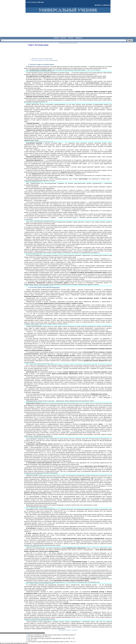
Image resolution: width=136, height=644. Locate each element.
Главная (56, 38)
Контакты (63, 38)
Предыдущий (62, 630)
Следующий (74, 630)
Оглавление (68, 630)
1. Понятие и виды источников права (41, 64)
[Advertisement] (64, 51)
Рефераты (79, 38)
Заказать (71, 38)
